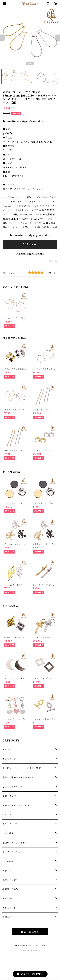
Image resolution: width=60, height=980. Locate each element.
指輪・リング (9, 796)
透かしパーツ (9, 908)
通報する (53, 261)
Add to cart (30, 244)
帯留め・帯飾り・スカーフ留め (18, 778)
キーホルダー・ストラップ (16, 805)
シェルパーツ (9, 861)
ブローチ (7, 815)
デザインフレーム (11, 871)
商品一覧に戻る (30, 932)
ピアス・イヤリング (12, 787)
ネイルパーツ (9, 899)
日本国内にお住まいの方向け (30, 254)
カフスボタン (9, 759)
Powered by (30, 951)
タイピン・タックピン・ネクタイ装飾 (22, 768)
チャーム (7, 750)
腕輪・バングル (10, 880)
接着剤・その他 (10, 889)
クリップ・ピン (10, 824)
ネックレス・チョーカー (15, 852)
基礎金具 (7, 917)
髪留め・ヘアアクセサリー (16, 843)
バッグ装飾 (8, 833)
